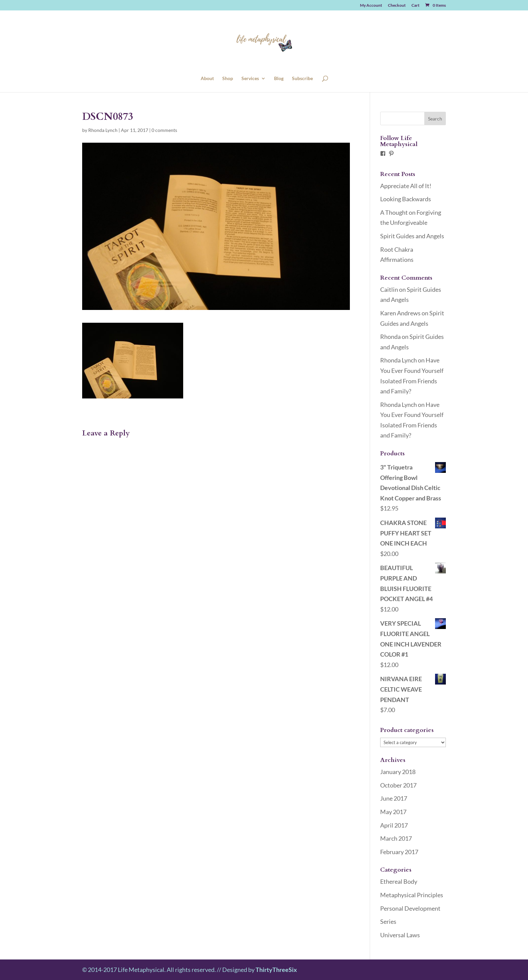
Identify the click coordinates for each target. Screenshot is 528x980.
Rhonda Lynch (103, 130)
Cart (416, 6)
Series (388, 921)
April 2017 (394, 825)
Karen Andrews (400, 313)
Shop (228, 79)
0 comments (164, 130)
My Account (371, 6)
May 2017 (393, 812)
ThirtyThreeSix (276, 970)
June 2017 (394, 798)
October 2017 (398, 785)
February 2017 (399, 852)
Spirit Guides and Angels (412, 236)
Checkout (397, 6)
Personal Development (410, 908)
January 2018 (398, 772)
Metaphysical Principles (412, 895)
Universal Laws (400, 935)
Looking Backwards (406, 199)
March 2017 (396, 838)
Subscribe (302, 79)
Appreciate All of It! (406, 186)
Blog (279, 79)
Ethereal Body (399, 881)
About (207, 79)
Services (250, 79)
